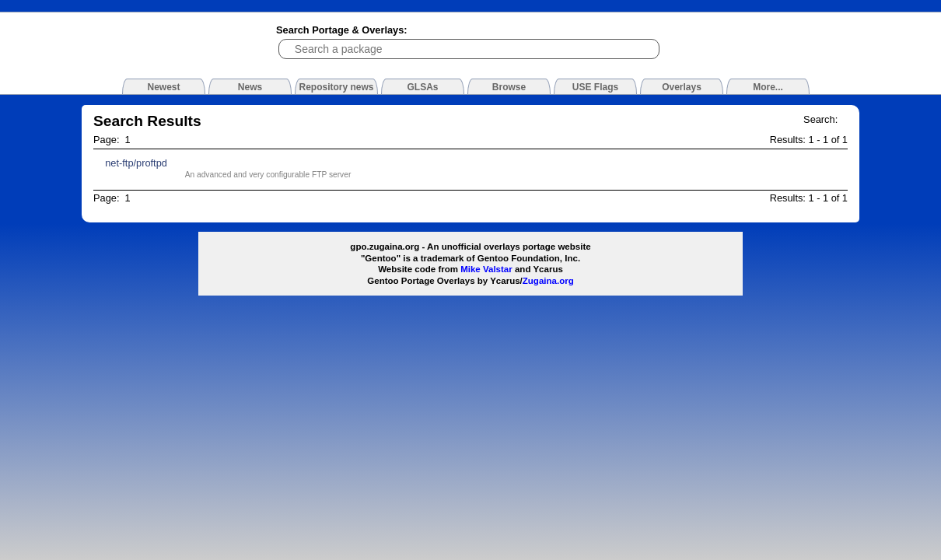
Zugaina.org (548, 281)
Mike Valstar (486, 269)
